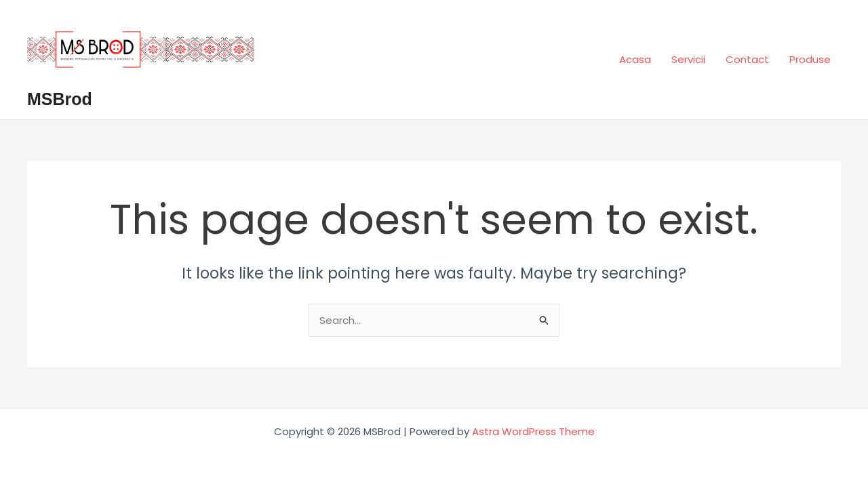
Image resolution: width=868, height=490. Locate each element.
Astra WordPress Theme (533, 431)
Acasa (635, 59)
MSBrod (60, 99)
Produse (810, 59)
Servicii (688, 59)
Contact (747, 59)
